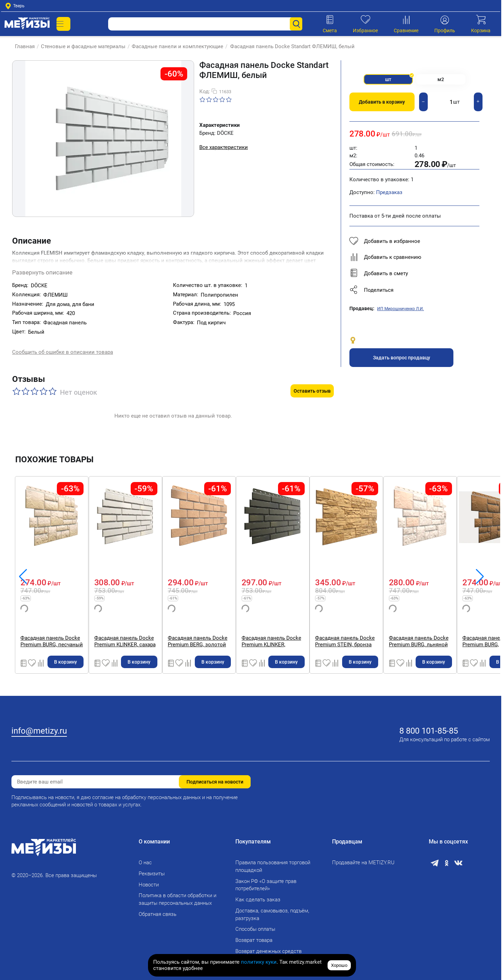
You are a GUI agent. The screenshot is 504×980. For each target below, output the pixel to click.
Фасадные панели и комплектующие (174, 46)
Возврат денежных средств (268, 947)
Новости (149, 880)
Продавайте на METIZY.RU (363, 858)
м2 (448, 82)
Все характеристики (224, 147)
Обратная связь (158, 910)
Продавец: (362, 313)
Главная (21, 46)
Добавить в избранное (385, 246)
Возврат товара (254, 936)
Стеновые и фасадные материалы (80, 46)
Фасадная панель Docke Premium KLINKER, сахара (306, 627)
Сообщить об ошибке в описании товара (63, 346)
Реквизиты (152, 869)
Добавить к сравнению (385, 262)
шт (381, 82)
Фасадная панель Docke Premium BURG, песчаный (184, 627)
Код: (205, 91)
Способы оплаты (255, 925)
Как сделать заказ (258, 895)
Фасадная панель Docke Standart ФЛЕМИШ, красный (61, 627)
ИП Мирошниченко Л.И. (401, 313)
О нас (145, 858)
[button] (414, 295)
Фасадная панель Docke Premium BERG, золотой (428, 627)
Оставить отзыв (312, 376)
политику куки (259, 962)
